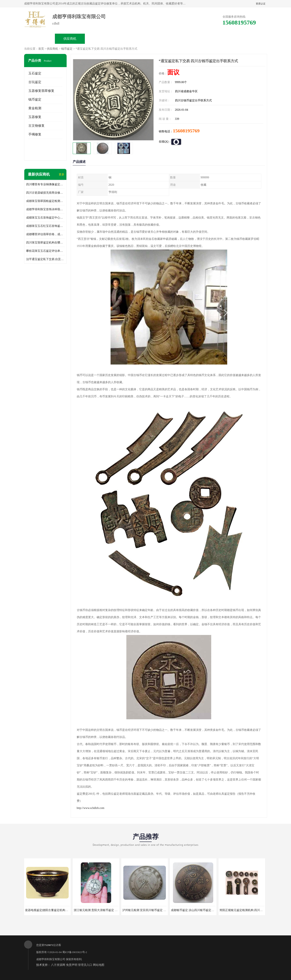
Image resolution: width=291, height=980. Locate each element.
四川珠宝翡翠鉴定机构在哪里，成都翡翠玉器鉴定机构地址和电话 (45, 243)
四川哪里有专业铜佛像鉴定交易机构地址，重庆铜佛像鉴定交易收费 (45, 184)
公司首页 (39, 39)
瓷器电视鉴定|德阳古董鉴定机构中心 (48, 910)
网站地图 (99, 965)
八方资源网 (58, 965)
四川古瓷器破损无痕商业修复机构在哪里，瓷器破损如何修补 (45, 193)
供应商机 (70, 39)
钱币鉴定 (67, 49)
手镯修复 (35, 134)
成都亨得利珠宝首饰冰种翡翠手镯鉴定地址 (45, 209)
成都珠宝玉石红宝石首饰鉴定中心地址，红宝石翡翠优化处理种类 (45, 226)
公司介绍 (131, 39)
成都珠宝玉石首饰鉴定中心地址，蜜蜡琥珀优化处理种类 (45, 218)
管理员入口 (85, 965)
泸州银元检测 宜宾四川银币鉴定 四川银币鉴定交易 (154, 910)
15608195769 (186, 131)
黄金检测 (35, 108)
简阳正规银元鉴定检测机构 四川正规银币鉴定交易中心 (254, 910)
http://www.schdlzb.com (91, 808)
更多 (62, 174)
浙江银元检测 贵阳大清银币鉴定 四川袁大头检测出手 (107, 910)
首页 (41, 49)
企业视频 (100, 39)
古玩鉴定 (35, 82)
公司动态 (161, 39)
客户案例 (191, 39)
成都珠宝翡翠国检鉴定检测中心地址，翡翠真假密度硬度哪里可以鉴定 (45, 201)
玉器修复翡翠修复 (41, 91)
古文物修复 (36, 126)
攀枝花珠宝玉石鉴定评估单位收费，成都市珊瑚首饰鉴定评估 (45, 251)
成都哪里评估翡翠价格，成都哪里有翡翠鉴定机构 (45, 234)
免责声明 (72, 965)
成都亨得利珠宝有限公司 (51, 959)
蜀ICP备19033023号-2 (75, 952)
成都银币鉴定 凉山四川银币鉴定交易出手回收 (200, 910)
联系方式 (222, 39)
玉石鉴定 (35, 73)
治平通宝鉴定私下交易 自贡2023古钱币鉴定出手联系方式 (45, 259)
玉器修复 (35, 117)
